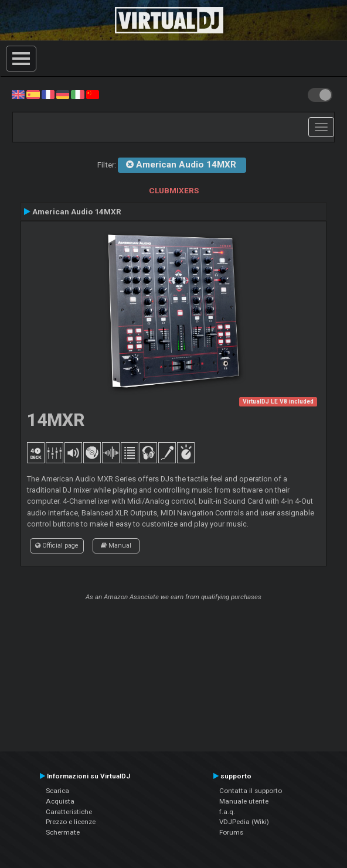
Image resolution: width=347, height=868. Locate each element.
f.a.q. (227, 812)
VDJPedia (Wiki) (244, 822)
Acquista (60, 801)
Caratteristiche (69, 812)
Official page (57, 546)
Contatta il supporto (251, 791)
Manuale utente (244, 801)
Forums (231, 832)
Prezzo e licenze (71, 822)
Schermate (63, 832)
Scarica (57, 791)
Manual (116, 546)
